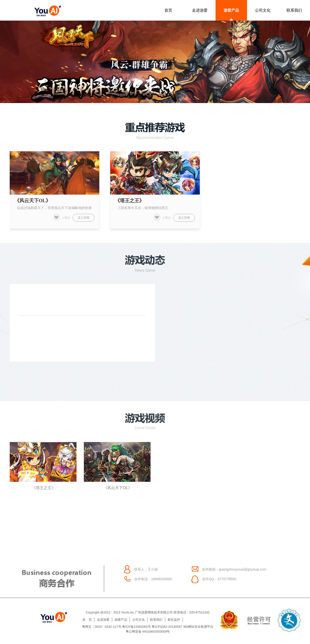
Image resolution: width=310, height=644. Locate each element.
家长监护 (174, 620)
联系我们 (294, 10)
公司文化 (263, 10)
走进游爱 (200, 10)
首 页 (87, 620)
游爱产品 (231, 10)
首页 (168, 10)
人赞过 (62, 217)
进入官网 (84, 218)
